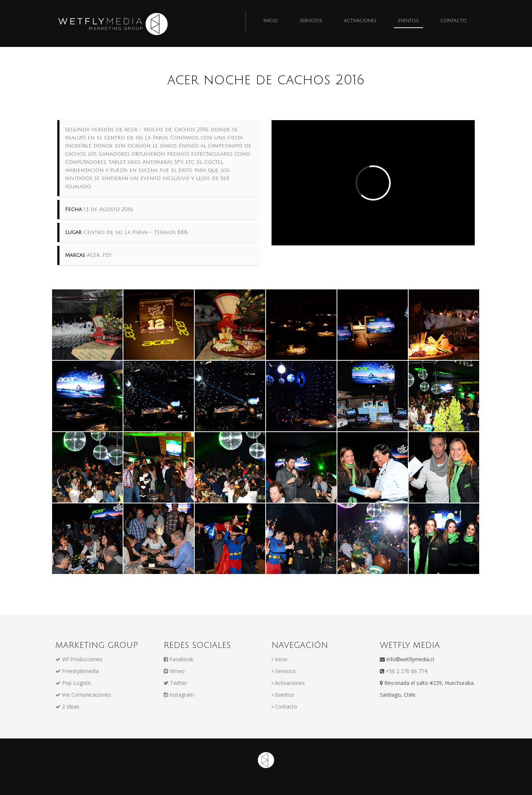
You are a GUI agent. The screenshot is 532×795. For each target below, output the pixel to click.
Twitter (175, 683)
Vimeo (174, 671)
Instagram (179, 695)
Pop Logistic (74, 683)
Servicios (311, 21)
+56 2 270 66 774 (406, 671)
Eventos (408, 21)
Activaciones (360, 21)
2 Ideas (67, 706)
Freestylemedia (77, 671)
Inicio (271, 21)
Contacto (453, 21)
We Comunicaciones (83, 695)
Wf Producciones (79, 659)
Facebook (178, 659)
